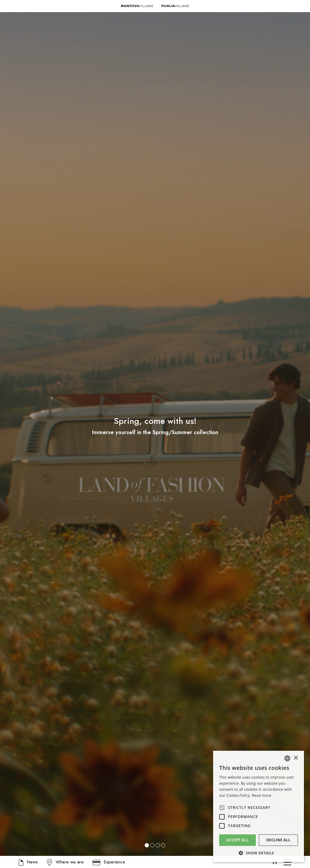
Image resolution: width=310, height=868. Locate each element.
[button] (9, 434)
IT (275, 862)
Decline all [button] (279, 840)
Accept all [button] (238, 840)
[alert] (259, 806)
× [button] (296, 758)
